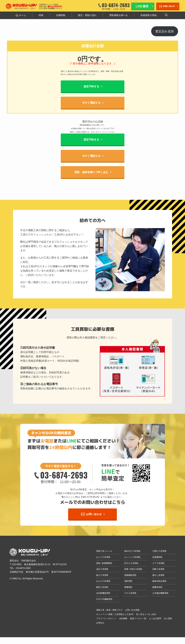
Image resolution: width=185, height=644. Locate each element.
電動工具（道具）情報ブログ (109, 610)
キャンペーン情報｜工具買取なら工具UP (115, 614)
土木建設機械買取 (160, 593)
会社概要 (123, 619)
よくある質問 (155, 619)
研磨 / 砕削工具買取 (133, 569)
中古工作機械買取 (104, 599)
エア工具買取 (158, 563)
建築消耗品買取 (159, 581)
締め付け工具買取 (132, 551)
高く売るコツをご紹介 (146, 614)
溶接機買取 (157, 557)
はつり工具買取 (103, 557)
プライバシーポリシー (106, 619)
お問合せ (100, 623)
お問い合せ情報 (132, 610)
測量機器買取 (130, 575)
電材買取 (128, 581)
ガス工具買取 (130, 593)
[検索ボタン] (166, 15)
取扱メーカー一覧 (138, 619)
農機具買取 (157, 587)
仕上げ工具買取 (103, 581)
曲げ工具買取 (102, 575)
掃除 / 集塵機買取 (104, 563)
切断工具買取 (158, 569)
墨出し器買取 (158, 575)
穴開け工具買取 (159, 551)
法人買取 (168, 619)
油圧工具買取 (102, 569)
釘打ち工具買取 (131, 563)
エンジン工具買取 (132, 557)
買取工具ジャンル (104, 551)
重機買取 (128, 587)
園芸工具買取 (102, 587)
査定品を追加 (165, 31)
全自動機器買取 (103, 593)
